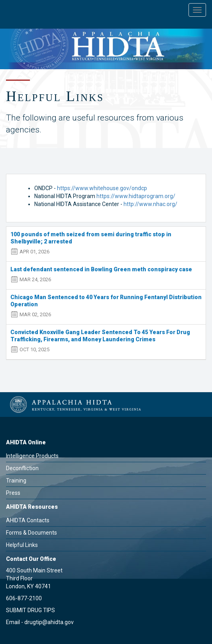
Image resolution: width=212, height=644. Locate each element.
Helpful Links (22, 545)
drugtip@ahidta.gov (49, 622)
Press (13, 493)
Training (16, 481)
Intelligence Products (32, 456)
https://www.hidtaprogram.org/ (136, 196)
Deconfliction (22, 468)
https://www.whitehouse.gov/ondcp (102, 188)
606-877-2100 (24, 598)
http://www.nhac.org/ (150, 204)
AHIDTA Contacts (28, 520)
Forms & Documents (31, 533)
